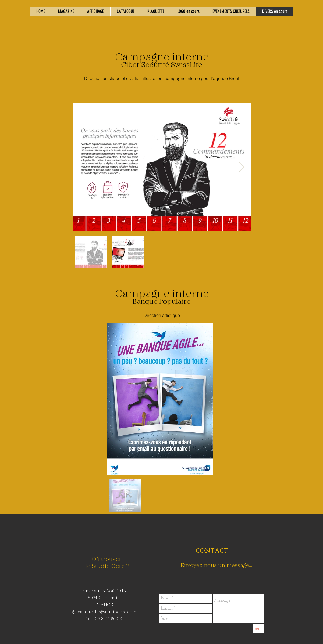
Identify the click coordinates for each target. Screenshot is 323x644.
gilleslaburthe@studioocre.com (104, 611)
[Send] (258, 629)
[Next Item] (242, 167)
